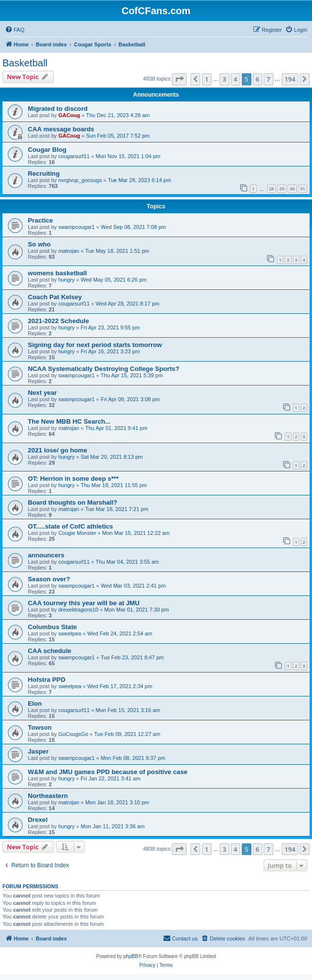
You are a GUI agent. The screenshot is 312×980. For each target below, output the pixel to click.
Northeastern (48, 796)
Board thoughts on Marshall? (73, 502)
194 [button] (290, 79)
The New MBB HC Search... (69, 421)
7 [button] (268, 79)
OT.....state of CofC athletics (70, 526)
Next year (42, 393)
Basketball (25, 63)
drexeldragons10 (78, 610)
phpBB (131, 956)
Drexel (38, 820)
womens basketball (57, 273)
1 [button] (207, 79)
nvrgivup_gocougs (80, 180)
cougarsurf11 (74, 156)
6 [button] (258, 79)
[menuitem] (15, 30)
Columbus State (52, 627)
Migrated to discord (58, 109)
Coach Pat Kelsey (55, 297)
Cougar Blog (47, 150)
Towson (40, 727)
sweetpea (70, 633)
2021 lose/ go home (58, 450)
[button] (179, 79)
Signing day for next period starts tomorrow (95, 345)
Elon (35, 704)
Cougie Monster (77, 533)
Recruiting (44, 174)
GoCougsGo (73, 734)
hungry (66, 280)
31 (303, 189)
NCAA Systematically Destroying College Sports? (104, 369)
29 (282, 189)
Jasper (38, 751)
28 (271, 189)
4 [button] (236, 79)
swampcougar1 (76, 227)
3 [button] (224, 79)
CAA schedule (50, 651)
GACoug (69, 115)
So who (39, 244)
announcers (46, 555)
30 (292, 189)
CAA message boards (61, 129)
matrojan (69, 251)
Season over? (49, 579)
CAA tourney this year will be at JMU (84, 603)
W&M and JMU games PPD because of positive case (108, 772)
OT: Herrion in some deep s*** (73, 479)
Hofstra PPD (47, 680)
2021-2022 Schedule (58, 321)
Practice (40, 220)
